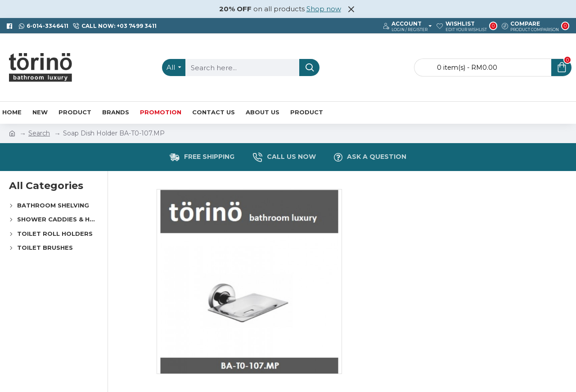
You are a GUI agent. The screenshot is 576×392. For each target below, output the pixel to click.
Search (39, 133)
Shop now (324, 9)
